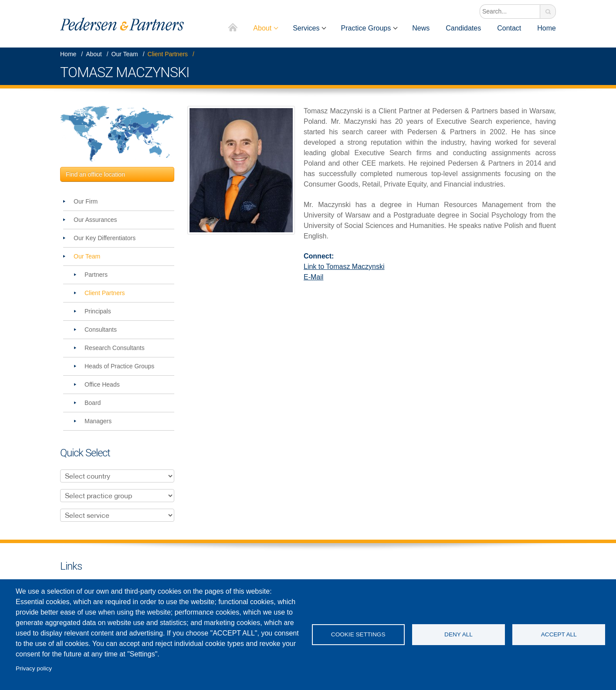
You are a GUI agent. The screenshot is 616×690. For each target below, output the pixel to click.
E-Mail (313, 277)
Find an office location (95, 174)
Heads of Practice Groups (119, 366)
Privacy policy (34, 668)
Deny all (459, 634)
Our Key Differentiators (105, 238)
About (262, 28)
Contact (509, 28)
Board (93, 403)
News (421, 28)
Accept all (559, 634)
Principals (98, 311)
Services (306, 28)
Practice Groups (366, 28)
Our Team (125, 54)
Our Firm (86, 201)
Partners (96, 275)
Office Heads (102, 384)
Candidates (463, 28)
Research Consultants (115, 348)
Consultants (101, 330)
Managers (98, 421)
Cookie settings (358, 634)
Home (233, 28)
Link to (344, 267)
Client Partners (168, 54)
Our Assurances (95, 220)
